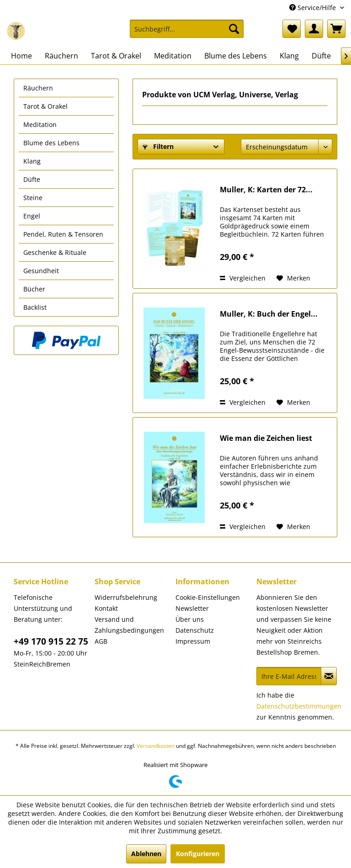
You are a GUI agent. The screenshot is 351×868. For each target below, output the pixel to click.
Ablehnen (146, 854)
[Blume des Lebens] (236, 56)
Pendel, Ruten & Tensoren (63, 234)
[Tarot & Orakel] (116, 56)
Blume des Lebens (51, 143)
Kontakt (106, 608)
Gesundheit (41, 271)
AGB (101, 641)
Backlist (35, 307)
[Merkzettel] (292, 29)
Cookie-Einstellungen (208, 597)
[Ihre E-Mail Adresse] (289, 676)
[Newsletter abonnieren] (329, 676)
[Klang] (289, 56)
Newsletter (192, 608)
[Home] (21, 56)
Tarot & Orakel (45, 106)
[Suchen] (234, 29)
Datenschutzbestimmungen (299, 706)
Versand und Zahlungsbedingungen (129, 625)
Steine (33, 198)
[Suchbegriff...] (187, 29)
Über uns (190, 619)
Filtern (158, 146)
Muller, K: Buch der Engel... (269, 314)
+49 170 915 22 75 (51, 641)
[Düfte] (321, 56)
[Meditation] (173, 56)
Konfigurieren (198, 854)
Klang (32, 161)
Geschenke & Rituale (55, 252)
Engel (32, 216)
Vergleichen (243, 278)
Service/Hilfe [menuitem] (314, 8)
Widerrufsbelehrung (126, 597)
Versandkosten (156, 746)
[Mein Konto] (314, 29)
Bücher (34, 289)
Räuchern (38, 88)
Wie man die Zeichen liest (266, 438)
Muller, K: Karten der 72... (266, 190)
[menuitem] (187, 33)
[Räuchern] (61, 56)
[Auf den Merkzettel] (293, 278)
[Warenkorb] (336, 29)
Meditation (40, 124)
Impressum (193, 641)
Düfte (32, 179)
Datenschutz (195, 630)
